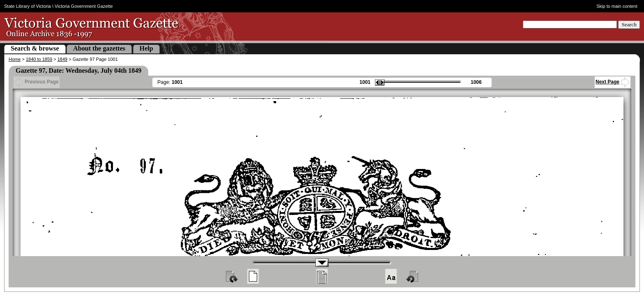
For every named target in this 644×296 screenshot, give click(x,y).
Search (629, 24)
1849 (62, 59)
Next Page (613, 82)
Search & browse (35, 48)
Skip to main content (617, 6)
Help (146, 48)
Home (15, 59)
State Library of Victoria (28, 6)
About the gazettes (99, 48)
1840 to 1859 (39, 59)
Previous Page (37, 82)
